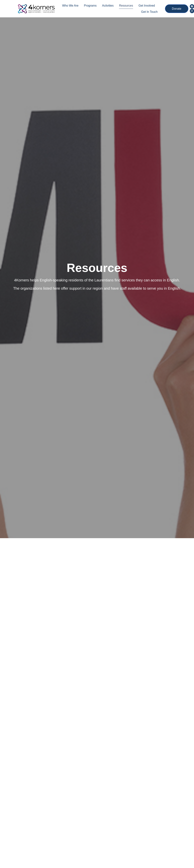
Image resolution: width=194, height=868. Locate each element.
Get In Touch (149, 12)
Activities (108, 6)
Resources (126, 6)
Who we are (70, 6)
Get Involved (147, 6)
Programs (90, 6)
